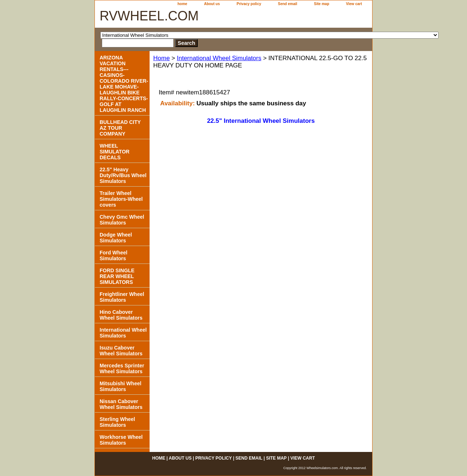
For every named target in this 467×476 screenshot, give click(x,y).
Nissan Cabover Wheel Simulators (121, 404)
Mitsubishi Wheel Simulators (120, 386)
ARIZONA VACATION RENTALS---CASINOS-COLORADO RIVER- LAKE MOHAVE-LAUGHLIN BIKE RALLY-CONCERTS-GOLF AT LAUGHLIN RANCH (124, 84)
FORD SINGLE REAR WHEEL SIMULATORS (117, 276)
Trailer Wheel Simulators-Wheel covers (121, 199)
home (183, 4)
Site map (322, 4)
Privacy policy (249, 4)
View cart (354, 4)
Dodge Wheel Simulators (116, 238)
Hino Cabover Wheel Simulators (121, 315)
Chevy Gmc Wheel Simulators (122, 220)
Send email (288, 4)
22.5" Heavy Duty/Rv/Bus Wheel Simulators (123, 175)
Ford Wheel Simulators (113, 255)
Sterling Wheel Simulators (117, 422)
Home (161, 58)
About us (212, 4)
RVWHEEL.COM (149, 16)
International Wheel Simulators (219, 58)
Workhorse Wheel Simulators (121, 440)
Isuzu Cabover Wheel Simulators (121, 351)
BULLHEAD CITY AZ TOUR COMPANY (120, 128)
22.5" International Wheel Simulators (261, 121)
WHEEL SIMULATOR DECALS (115, 152)
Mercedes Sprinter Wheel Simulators (122, 368)
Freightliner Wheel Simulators (122, 297)
